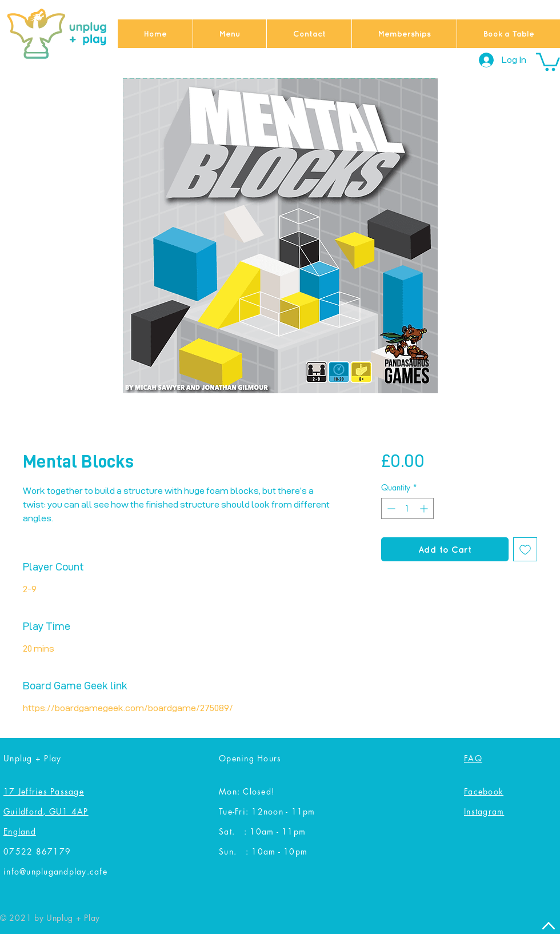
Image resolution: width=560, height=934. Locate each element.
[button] (548, 61)
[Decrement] (390, 508)
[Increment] (425, 508)
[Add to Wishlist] (525, 549)
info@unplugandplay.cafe (55, 871)
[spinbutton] (407, 508)
